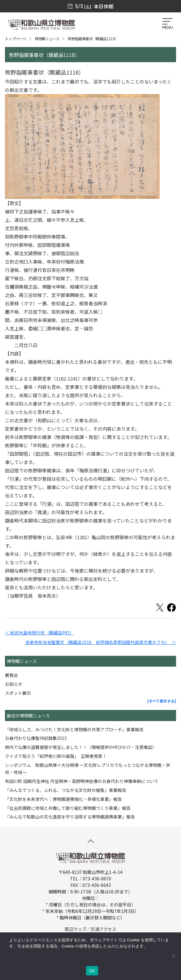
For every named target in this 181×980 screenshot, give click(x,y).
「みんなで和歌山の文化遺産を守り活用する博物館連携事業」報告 (70, 817)
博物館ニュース (47, 39)
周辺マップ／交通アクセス (90, 929)
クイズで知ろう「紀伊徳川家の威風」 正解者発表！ (56, 756)
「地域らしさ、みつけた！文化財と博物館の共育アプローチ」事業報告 (74, 729)
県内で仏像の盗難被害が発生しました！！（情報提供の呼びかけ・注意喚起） (81, 747)
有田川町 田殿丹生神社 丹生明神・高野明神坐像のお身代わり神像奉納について (82, 781)
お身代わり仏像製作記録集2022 (36, 738)
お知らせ (14, 684)
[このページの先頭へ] (91, 841)
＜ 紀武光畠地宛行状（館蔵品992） (39, 633)
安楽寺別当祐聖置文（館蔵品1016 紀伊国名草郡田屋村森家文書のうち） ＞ (101, 642)
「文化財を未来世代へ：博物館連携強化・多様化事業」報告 (63, 799)
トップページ (15, 39)
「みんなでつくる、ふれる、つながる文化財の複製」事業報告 (66, 790)
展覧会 (11, 675)
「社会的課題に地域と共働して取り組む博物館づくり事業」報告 (68, 808)
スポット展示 (18, 693)
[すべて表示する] (162, 701)
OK (92, 971)
